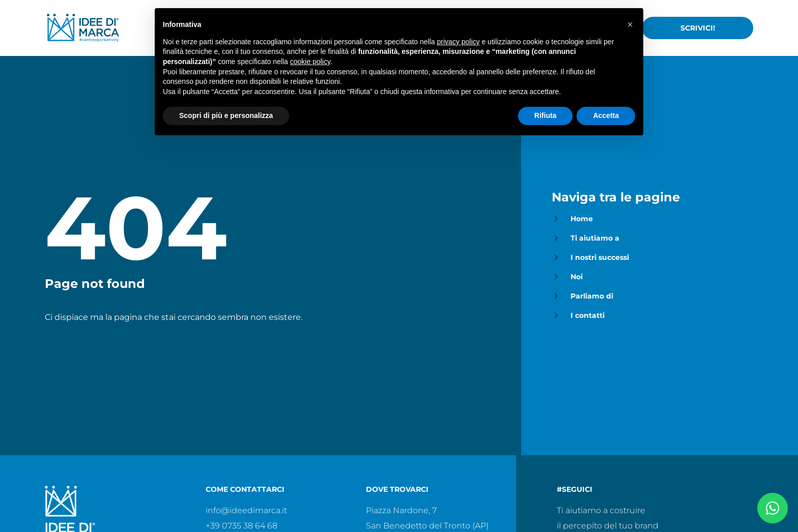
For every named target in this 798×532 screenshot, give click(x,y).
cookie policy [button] (310, 62)
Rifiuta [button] (546, 115)
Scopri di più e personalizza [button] (226, 115)
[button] (630, 24)
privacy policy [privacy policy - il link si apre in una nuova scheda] (459, 42)
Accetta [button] (606, 115)
